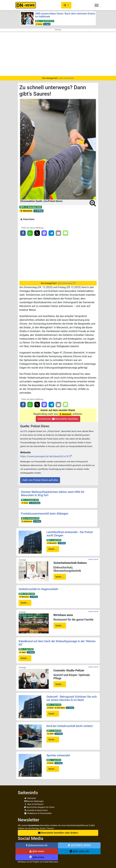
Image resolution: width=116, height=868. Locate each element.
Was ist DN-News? (34, 804)
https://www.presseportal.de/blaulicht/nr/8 (44, 456)
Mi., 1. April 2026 (54, 760)
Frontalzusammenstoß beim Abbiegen (45, 514)
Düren (39, 24)
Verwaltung (35, 503)
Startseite (30, 798)
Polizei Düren (27, 219)
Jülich (22, 652)
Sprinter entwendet (58, 755)
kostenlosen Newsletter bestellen (58, 419)
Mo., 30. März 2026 (27, 594)
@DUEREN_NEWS (79, 845)
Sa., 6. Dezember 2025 (30, 518)
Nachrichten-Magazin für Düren (39, 807)
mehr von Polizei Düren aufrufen (40, 480)
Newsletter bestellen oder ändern (58, 833)
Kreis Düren (60, 708)
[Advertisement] (58, 54)
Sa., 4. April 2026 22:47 (45, 21)
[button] (66, 5)
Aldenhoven (27, 521)
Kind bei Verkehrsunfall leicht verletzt (70, 726)
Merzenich (26, 211)
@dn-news (37, 851)
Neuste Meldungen (34, 801)
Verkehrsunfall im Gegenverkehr (38, 589)
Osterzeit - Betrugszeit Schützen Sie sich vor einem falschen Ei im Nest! (72, 698)
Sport (47, 24)
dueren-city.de (93, 559)
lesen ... (53, 549)
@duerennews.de (37, 845)
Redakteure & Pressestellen (38, 813)
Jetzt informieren (66, 78)
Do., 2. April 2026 (54, 540)
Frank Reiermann (51, 862)
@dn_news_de (79, 851)
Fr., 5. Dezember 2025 (31, 207)
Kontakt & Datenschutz (36, 810)
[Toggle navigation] (97, 5)
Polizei (39, 211)
